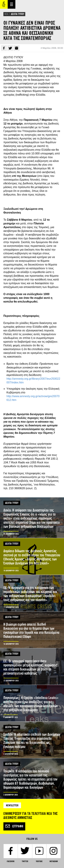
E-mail (17, 48)
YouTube (39, 861)
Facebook (4, 48)
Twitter (10, 48)
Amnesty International (4, 4)
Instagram (54, 861)
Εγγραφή (14, 826)
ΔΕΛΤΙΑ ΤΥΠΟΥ (18, 14)
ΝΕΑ (6, 14)
